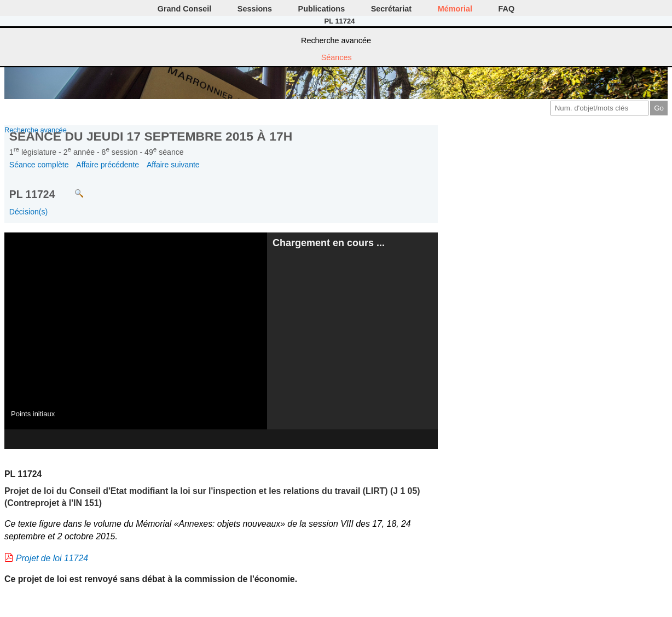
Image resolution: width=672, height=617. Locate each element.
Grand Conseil (184, 9)
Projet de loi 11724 (52, 558)
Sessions (255, 9)
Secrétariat (391, 9)
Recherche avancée (336, 40)
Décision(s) (28, 212)
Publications (322, 9)
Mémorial (455, 9)
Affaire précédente (108, 165)
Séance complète (39, 165)
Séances (337, 57)
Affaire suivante (173, 165)
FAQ (507, 9)
